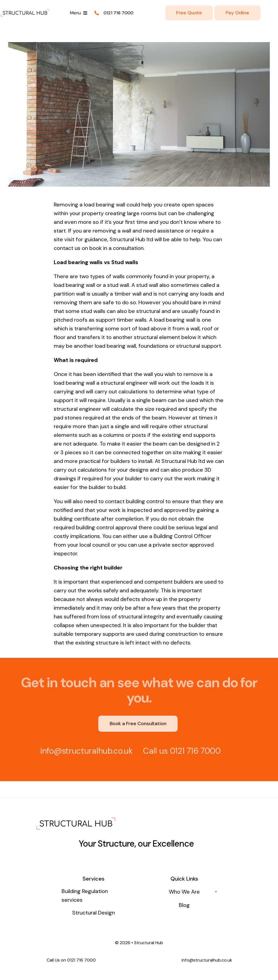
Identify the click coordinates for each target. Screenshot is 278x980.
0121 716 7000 (193, 751)
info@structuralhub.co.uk (84, 751)
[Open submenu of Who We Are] (216, 892)
